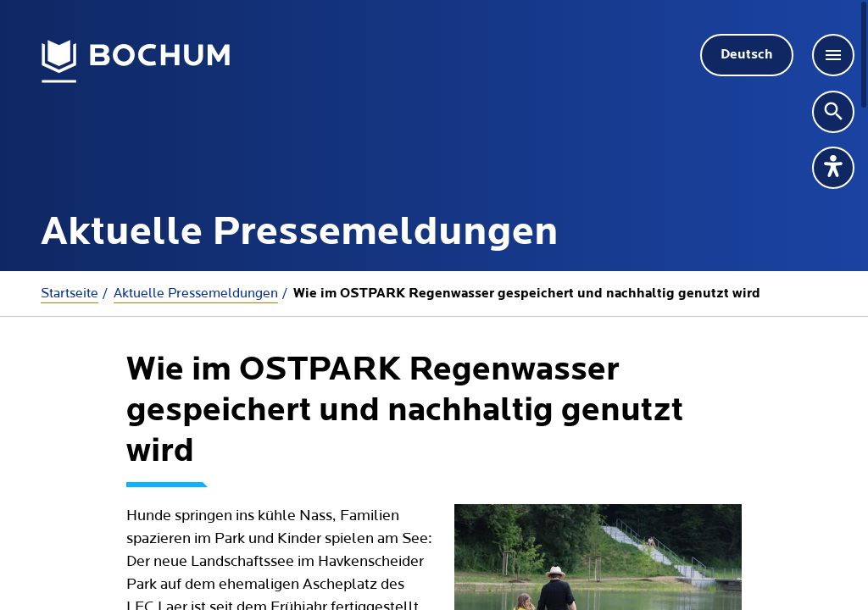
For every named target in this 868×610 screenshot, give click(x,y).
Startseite (70, 293)
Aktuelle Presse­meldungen (196, 293)
